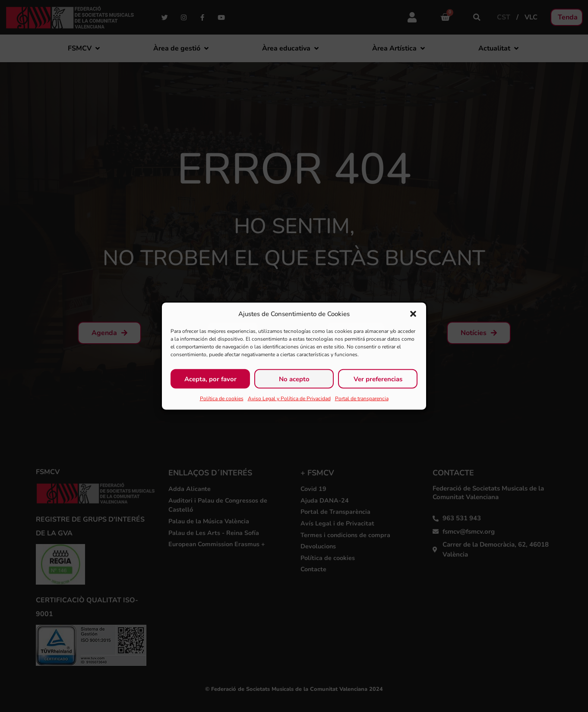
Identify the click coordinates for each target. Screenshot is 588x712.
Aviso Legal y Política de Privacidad (289, 399)
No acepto (294, 379)
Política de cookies (222, 399)
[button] (413, 314)
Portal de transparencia (362, 399)
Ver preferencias (378, 379)
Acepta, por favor (210, 379)
